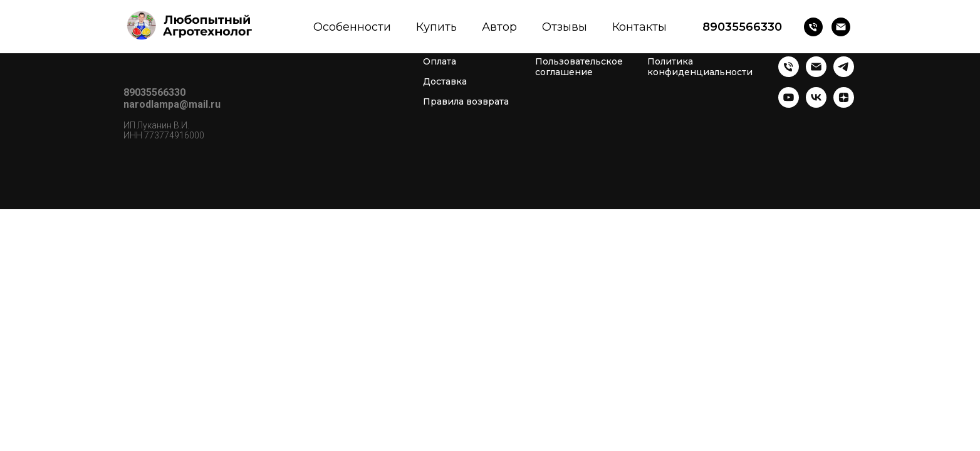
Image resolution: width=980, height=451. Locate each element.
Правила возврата (466, 102)
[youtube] (789, 104)
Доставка (445, 82)
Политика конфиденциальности (700, 67)
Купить (436, 27)
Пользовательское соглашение (579, 67)
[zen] (844, 104)
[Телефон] (813, 27)
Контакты (639, 27)
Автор (499, 27)
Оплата (440, 62)
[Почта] (841, 27)
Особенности (352, 27)
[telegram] (844, 74)
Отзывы (565, 27)
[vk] (816, 104)
